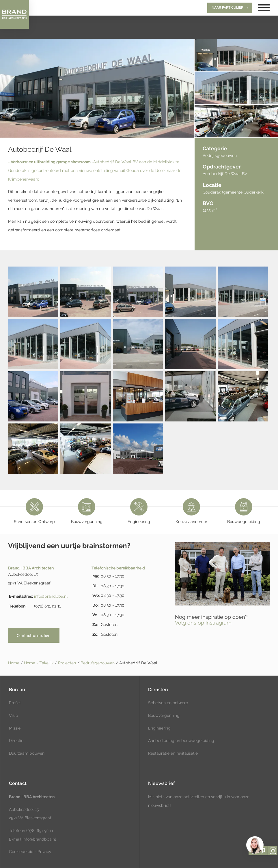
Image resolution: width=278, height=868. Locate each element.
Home (14, 663)
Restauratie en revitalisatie (173, 753)
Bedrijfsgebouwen (98, 663)
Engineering (159, 728)
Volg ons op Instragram (203, 623)
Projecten (68, 663)
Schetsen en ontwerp (168, 703)
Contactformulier (33, 635)
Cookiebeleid (21, 852)
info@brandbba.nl (51, 596)
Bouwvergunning (164, 715)
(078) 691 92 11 (39, 830)
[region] (255, 845)
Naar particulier (227, 8)
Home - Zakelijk (39, 663)
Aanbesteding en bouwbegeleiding (181, 740)
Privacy (44, 852)
